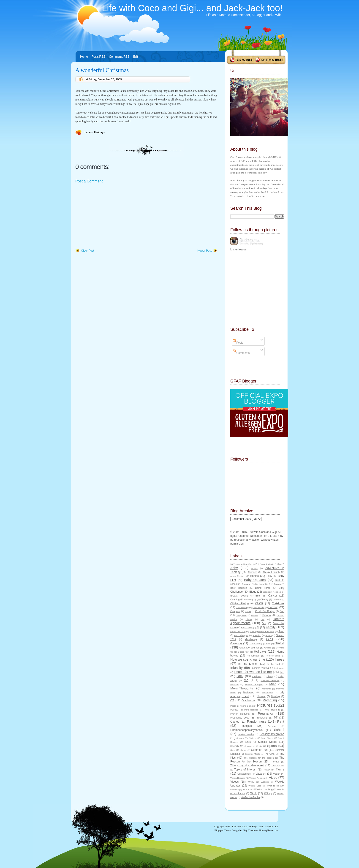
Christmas (278, 603)
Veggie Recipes (257, 778)
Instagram (279, 668)
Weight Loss (255, 786)
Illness (279, 659)
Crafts (248, 611)
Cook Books (258, 607)
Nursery (261, 696)
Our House (248, 700)
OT (232, 700)
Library (270, 676)
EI (258, 627)
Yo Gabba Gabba (250, 797)
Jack (240, 676)
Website (265, 782)
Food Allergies (241, 635)
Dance (255, 615)
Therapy (275, 762)
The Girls (269, 754)
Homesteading (273, 656)
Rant (281, 722)
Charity (264, 599)
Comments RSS (119, 57)
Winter (246, 789)
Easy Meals (247, 628)
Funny (269, 635)
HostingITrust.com (268, 830)
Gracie (279, 643)
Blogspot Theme (223, 830)
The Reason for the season (259, 758)
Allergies (252, 572)
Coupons (235, 611)
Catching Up (250, 600)
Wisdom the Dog (263, 789)
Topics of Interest (245, 770)
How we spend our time (248, 659)
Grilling (268, 648)
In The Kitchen (248, 664)
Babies (254, 576)
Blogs (253, 592)
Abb (279, 564)
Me (246, 680)
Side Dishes (267, 738)
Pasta (233, 706)
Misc (273, 684)
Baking (277, 584)
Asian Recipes (238, 576)
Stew (233, 750)
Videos (234, 782)
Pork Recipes (251, 710)
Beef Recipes (239, 588)
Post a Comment (89, 181)
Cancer (273, 596)
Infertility (237, 668)
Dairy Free (241, 615)
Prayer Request (240, 714)
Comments (268, 60)
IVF (282, 672)
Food (281, 631)
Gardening (251, 639)
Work (254, 793)
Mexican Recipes (254, 685)
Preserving (261, 718)
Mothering (249, 692)
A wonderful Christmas (102, 70)
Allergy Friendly (271, 572)
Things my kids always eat (247, 765)
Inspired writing (260, 668)
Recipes (247, 726)
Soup (248, 742)
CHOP (259, 603)
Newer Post (204, 251)
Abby (234, 568)
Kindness (257, 676)
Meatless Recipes (270, 680)
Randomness (257, 722)
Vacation (261, 774)
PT (276, 718)
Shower (240, 738)
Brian (258, 596)
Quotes (235, 722)
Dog (264, 623)
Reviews (272, 726)
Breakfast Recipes (272, 592)
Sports (272, 746)
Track (267, 770)
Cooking (273, 607)
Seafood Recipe (246, 734)
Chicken (277, 600)
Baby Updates (255, 580)
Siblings (253, 738)
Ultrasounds (244, 774)
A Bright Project (265, 564)
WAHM (251, 782)
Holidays (99, 132)
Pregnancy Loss (240, 718)
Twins (280, 769)
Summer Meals (252, 754)
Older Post (88, 251)
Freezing (257, 635)
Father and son (238, 631)
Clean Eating (242, 607)
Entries (241, 60)
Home (84, 57)
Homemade (253, 656)
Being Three (263, 588)
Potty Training (272, 710)
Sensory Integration (272, 734)
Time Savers (278, 766)
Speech (235, 746)
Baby (269, 576)
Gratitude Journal (249, 648)
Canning (235, 599)
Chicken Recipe (239, 603)
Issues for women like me (253, 672)
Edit (135, 57)
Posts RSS (98, 57)
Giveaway (236, 643)
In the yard (273, 664)
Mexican (234, 685)
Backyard (247, 584)
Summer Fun (259, 750)
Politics (234, 710)
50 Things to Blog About (242, 564)
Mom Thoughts (242, 688)
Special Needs (268, 742)
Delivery (267, 615)
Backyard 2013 (263, 584)
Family (271, 627)
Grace (267, 644)
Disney (249, 619)
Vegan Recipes (238, 778)
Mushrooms (267, 693)
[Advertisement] (110, 216)
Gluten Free (255, 644)
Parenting (270, 700)
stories (243, 750)
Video (273, 778)
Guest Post (243, 652)
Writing (268, 793)
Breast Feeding (239, 596)
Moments (266, 689)
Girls (270, 639)
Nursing (276, 696)
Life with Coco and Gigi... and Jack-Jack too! (192, 8)
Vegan (277, 774)
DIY (263, 619)
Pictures (265, 705)
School (279, 730)
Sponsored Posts (253, 746)
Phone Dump (246, 706)
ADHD (254, 568)
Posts (238, 343)
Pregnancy (266, 713)
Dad (282, 611)
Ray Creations (251, 830)
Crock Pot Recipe (265, 611)
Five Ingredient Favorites (262, 631)
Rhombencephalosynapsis (246, 730)
